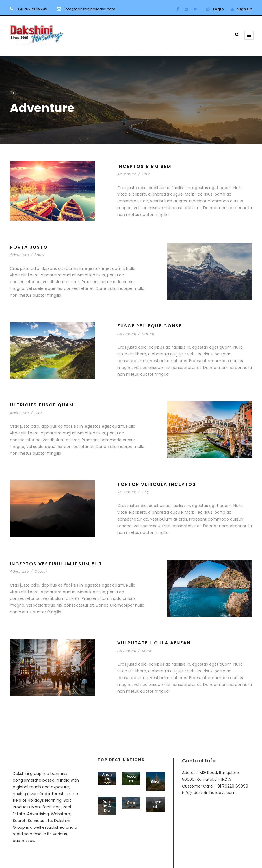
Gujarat (155, 804)
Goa (131, 803)
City (38, 413)
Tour (146, 174)
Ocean (41, 571)
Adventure (127, 174)
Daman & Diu (107, 806)
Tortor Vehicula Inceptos (157, 484)
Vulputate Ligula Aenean (154, 643)
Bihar (155, 781)
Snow (39, 255)
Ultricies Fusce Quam (42, 405)
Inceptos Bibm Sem (144, 166)
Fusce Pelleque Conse (150, 326)
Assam (131, 779)
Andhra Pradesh (107, 781)
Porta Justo (29, 247)
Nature (148, 334)
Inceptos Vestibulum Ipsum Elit (56, 564)
